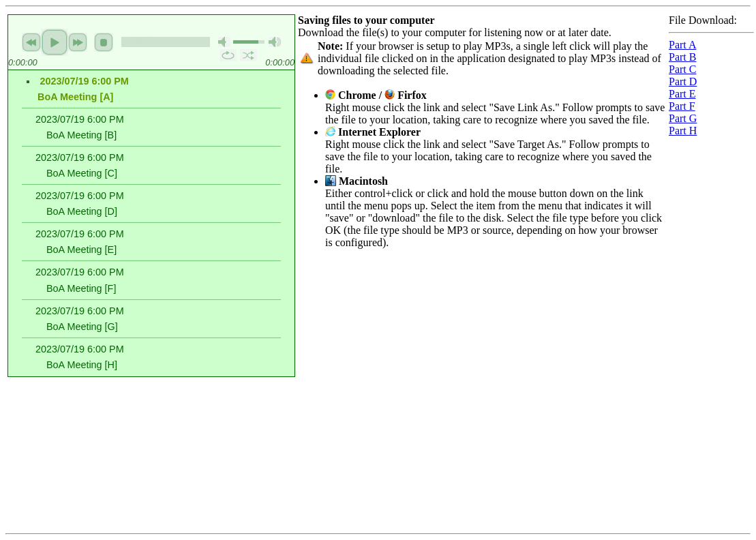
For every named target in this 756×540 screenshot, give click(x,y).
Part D (683, 81)
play (55, 42)
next (78, 42)
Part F (682, 106)
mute (224, 42)
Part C (682, 69)
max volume (275, 42)
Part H (683, 131)
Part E (682, 94)
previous (31, 42)
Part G (683, 118)
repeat (228, 55)
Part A (682, 45)
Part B (682, 57)
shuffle (248, 55)
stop (104, 42)
